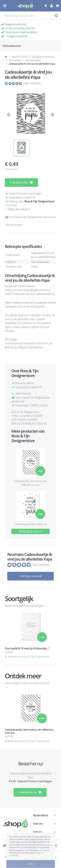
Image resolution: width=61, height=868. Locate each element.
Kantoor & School (20, 57)
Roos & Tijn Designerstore (39, 201)
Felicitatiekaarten (33, 60)
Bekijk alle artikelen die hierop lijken (25, 606)
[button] (46, 6)
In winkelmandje (21, 182)
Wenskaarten (15, 60)
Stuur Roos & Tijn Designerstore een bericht (30, 217)
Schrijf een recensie (30, 576)
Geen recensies (32, 83)
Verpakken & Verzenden (43, 57)
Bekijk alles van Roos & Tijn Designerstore (29, 657)
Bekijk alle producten (31, 531)
